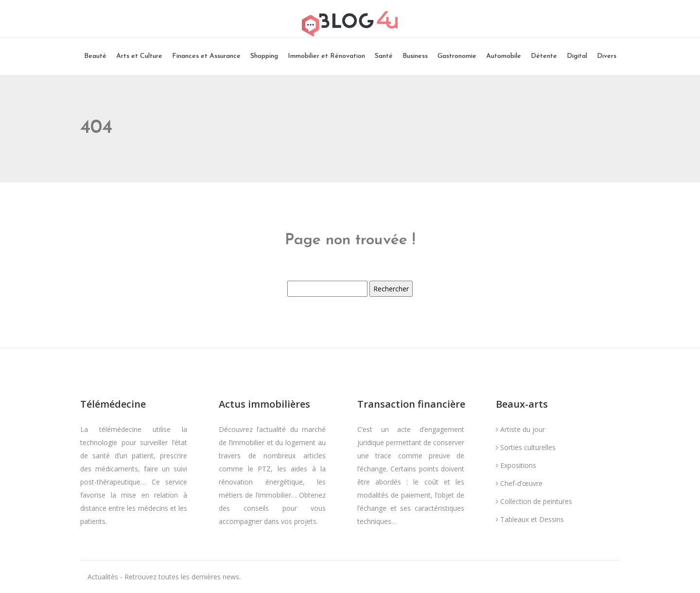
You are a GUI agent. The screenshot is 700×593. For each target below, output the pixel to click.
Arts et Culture (139, 56)
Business (415, 56)
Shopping (264, 56)
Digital (577, 56)
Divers (607, 56)
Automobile (504, 56)
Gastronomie (457, 56)
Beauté (95, 56)
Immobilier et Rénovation (326, 56)
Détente (544, 56)
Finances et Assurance (206, 56)
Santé (384, 56)
